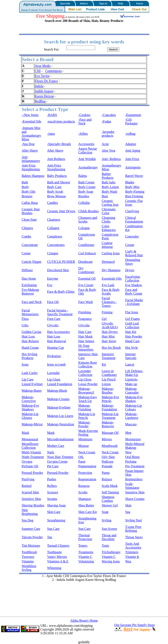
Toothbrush (29, 552)
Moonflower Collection (30, 446)
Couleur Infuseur (107, 245)
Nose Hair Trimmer (60, 457)
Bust (105, 196)
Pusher (52, 479)
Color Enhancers (109, 228)
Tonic (105, 546)
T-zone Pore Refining (133, 529)
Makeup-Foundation (109, 407)
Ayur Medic (43, 66)
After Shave (30, 150)
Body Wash (109, 192)
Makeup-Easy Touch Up (88, 399)
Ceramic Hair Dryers (61, 211)
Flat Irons (132, 312)
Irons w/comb (56, 364)
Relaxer (107, 479)
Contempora (53, 71)
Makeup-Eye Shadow (134, 399)
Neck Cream (87, 452)
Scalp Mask (110, 486)
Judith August (44, 91)
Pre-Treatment (135, 466)
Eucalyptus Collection (133, 279)
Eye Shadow (134, 285)
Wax (128, 561)
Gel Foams (133, 319)
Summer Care (31, 529)
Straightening (56, 520)
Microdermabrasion (60, 439)
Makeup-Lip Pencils (87, 416)
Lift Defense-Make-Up (134, 373)
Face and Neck (32, 302)
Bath (25, 182)
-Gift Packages (131, 121)
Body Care (54, 187)
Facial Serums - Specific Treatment (60, 312)
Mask (25, 433)
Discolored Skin (58, 270)
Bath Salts (108, 182)
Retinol (27, 486)
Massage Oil (110, 433)
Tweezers (28, 557)
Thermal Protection (85, 537)
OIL (81, 457)
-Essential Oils (31, 121)
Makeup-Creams (58, 399)
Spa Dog (28, 520)
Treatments (86, 552)
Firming (107, 312)
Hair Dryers (110, 332)
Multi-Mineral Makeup (135, 446)
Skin (128, 505)
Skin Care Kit (88, 512)
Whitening (54, 568)
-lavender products (108, 134)
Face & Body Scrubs (111, 292)
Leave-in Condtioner (109, 373)
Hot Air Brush (111, 348)
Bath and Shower (59, 182)
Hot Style (132, 348)
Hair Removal (56, 341)
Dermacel (108, 262)
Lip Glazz (54, 379)
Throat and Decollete (109, 537)
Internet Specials (131, 356)
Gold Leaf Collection (132, 325)
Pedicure (108, 462)
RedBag (40, 101)
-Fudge (106, 121)
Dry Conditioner (86, 270)
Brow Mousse (56, 196)
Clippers (27, 228)
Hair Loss (28, 336)
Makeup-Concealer (132, 391)
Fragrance (85, 319)
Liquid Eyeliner (32, 384)
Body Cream (87, 187)
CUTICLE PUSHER (61, 262)
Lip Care (28, 379)
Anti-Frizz (132, 159)
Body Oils (28, 192)
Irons (25, 364)
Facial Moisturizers (30, 312)
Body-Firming (135, 192)
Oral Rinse (132, 457)
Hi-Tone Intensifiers (86, 348)
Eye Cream (86, 285)
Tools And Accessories (133, 546)
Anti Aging (133, 150)
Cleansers (54, 220)
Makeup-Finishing (85, 407)
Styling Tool (133, 520)
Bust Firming (134, 196)
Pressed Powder (32, 473)
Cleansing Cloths (108, 220)
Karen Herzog (44, 96)
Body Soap (86, 192)
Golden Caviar (31, 332)
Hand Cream (30, 348)
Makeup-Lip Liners (60, 416)
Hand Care (132, 341)
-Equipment (133, 115)
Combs (26, 236)
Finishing (85, 312)
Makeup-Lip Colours (134, 407)
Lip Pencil (109, 379)
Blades (130, 182)
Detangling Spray (133, 262)
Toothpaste (54, 552)
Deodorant (85, 262)
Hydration (54, 356)
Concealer (132, 236)
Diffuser (27, 270)
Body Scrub (55, 192)
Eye (50, 285)
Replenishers (134, 479)
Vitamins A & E (58, 561)
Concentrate (30, 245)
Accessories (86, 144)
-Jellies (83, 134)
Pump (106, 473)
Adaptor (131, 144)
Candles (52, 203)
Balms (83, 176)
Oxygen (27, 462)
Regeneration (87, 479)
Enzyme (52, 279)
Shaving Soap (56, 505)
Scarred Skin (30, 492)
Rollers (52, 486)
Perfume (131, 462)
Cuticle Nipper (32, 262)
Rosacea (84, 486)
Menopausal (30, 439)
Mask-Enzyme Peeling (88, 433)
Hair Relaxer (30, 341)
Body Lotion (110, 187)
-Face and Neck (85, 121)
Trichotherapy (111, 552)
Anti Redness (56, 159)
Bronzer (27, 196)
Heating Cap (55, 348)
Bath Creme (86, 182)
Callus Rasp (30, 203)
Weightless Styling (29, 568)
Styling (106, 520)
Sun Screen (109, 529)
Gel (104, 319)
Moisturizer (133, 439)
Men (128, 433)
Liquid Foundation (60, 384)
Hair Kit (131, 332)
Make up (131, 384)
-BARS (52, 115)
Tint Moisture (31, 546)
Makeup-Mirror (32, 424)
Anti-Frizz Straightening (31, 167)
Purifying (28, 479)
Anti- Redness (111, 159)
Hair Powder (134, 336)
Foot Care (54, 319)
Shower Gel (110, 505)
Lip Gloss (85, 379)
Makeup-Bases (32, 391)
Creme (26, 253)
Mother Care (56, 446)
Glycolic (53, 325)
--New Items (30, 115)
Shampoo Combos (108, 499)
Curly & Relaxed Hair (134, 253)
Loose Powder (88, 384)
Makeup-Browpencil (86, 391)
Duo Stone (29, 279)
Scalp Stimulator (132, 486)
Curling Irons (111, 253)
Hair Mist (108, 336)
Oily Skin (108, 457)
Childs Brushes (89, 211)
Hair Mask (85, 336)
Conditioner (86, 245)
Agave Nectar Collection (88, 150)
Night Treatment (33, 457)
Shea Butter (86, 505)
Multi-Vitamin (31, 452)
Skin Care (54, 512)
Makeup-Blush (57, 391)
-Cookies (84, 115)
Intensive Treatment (108, 356)
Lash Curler (30, 373)
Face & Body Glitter (61, 292)
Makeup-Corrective (29, 399)
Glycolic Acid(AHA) (110, 325)
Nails (51, 452)
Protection (85, 473)
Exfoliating (29, 285)
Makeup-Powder (84, 424)
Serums (52, 499)
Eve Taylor (42, 76)
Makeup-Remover (108, 424)
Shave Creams (135, 499)
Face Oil (53, 302)
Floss (25, 319)
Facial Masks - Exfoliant (134, 302)
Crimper (53, 253)
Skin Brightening (30, 512)
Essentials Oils (112, 279)
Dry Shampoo (111, 270)
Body (25, 187)
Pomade (107, 466)
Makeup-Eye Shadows (30, 407)
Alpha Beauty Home (84, 621)
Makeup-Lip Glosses (30, 416)
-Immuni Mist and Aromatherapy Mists (31, 134)
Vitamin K (132, 557)
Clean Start (29, 220)
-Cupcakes (109, 115)
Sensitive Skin (135, 492)
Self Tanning (110, 492)
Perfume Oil (30, 466)
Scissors (52, 492)
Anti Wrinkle (87, 159)
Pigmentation (87, 466)
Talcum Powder (32, 537)
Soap (105, 512)
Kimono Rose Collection (88, 364)
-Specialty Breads (59, 144)
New (128, 452)
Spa (128, 512)
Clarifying (132, 211)
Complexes (55, 236)
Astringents (133, 167)
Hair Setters (86, 341)
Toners (83, 546)
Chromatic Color (109, 211)
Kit (104, 364)
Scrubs (83, 492)
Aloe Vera (108, 150)
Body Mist (132, 187)
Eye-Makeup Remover (30, 292)
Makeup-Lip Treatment (110, 416)
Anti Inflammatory (31, 159)
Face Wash (86, 302)
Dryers (130, 270)
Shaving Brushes (33, 505)
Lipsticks (131, 379)
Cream (130, 245)
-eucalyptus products (61, 121)
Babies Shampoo (33, 176)
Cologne (84, 228)
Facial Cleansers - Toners (109, 302)
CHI (38, 71)
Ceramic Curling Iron (110, 203)
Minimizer (85, 439)
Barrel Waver (134, 176)
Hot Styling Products (29, 356)
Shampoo (85, 499)
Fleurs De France (46, 81)
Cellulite (84, 203)
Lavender (53, 373)
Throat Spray (134, 537)
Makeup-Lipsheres (132, 416)
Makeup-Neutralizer (61, 424)
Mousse (84, 446)
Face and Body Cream (134, 292)
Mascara (131, 424)
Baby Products (57, 176)
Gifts (25, 325)
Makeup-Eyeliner (59, 407)
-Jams (51, 134)
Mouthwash (110, 446)
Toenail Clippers (58, 546)
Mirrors (107, 439)
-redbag (130, 134)
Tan (50, 537)
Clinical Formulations (134, 220)
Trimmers (132, 552)
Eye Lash (108, 285)
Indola (39, 86)
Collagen (53, 228)
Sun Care (53, 529)
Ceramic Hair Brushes (31, 211)
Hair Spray (109, 341)
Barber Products (108, 176)
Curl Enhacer (87, 253)
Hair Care (85, 332)
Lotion (106, 384)
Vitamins (28, 561)
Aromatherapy (88, 167)
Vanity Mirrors (57, 557)
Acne (105, 144)
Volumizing (86, 561)
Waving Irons (111, 561)
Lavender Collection (85, 373)
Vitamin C (85, 557)
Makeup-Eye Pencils (110, 399)
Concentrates (56, 245)
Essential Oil (87, 279)
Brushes (84, 196)
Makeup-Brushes (108, 391)
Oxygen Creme (57, 462)
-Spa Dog (28, 144)
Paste (82, 462)
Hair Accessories (58, 332)
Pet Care (53, 466)
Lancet (130, 364)
